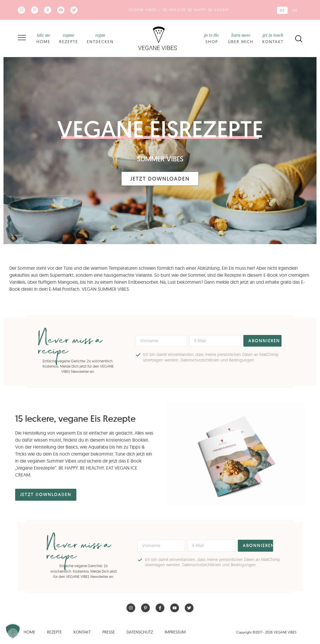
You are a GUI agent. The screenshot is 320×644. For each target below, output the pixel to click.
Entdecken (100, 38)
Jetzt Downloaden (160, 179)
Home (43, 38)
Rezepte (69, 38)
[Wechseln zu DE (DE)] (282, 10)
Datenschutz (140, 632)
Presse (109, 632)
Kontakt (273, 38)
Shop (212, 38)
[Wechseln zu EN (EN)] (294, 10)
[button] (13, 631)
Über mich (241, 38)
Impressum (175, 632)
